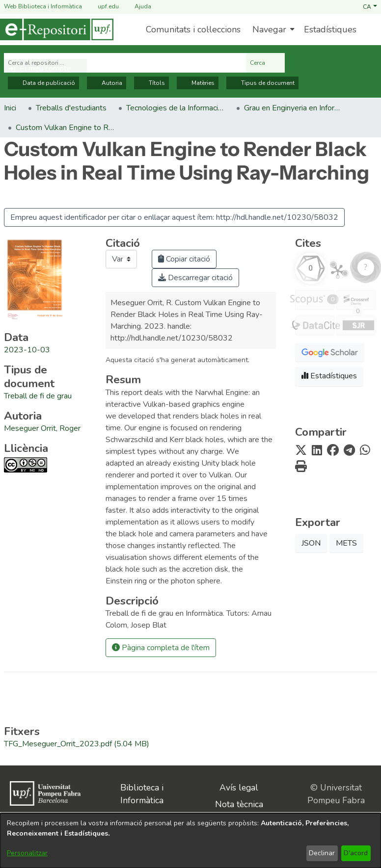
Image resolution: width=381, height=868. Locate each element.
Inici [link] (10, 108)
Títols (151, 83)
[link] (38, 396)
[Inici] (57, 29)
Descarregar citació (195, 278)
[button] (370, 6)
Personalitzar (27, 853)
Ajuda (137, 7)
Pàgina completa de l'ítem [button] (161, 648)
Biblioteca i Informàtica (142, 794)
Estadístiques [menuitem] (330, 29)
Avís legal (239, 788)
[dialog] (190, 841)
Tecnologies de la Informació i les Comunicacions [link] (175, 108)
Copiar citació (184, 259)
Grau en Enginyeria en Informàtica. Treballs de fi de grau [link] (293, 108)
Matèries (198, 83)
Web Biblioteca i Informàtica (43, 6)
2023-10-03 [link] (27, 350)
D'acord (356, 853)
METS (346, 543)
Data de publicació (43, 83)
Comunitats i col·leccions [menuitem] (193, 29)
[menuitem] (272, 29)
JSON (311, 543)
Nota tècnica (239, 804)
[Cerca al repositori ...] (125, 63)
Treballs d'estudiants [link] (71, 108)
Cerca (265, 63)
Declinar (322, 853)
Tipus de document (262, 83)
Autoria (107, 83)
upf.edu (102, 7)
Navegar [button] (269, 29)
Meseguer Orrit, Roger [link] (42, 428)
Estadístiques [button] (329, 376)
